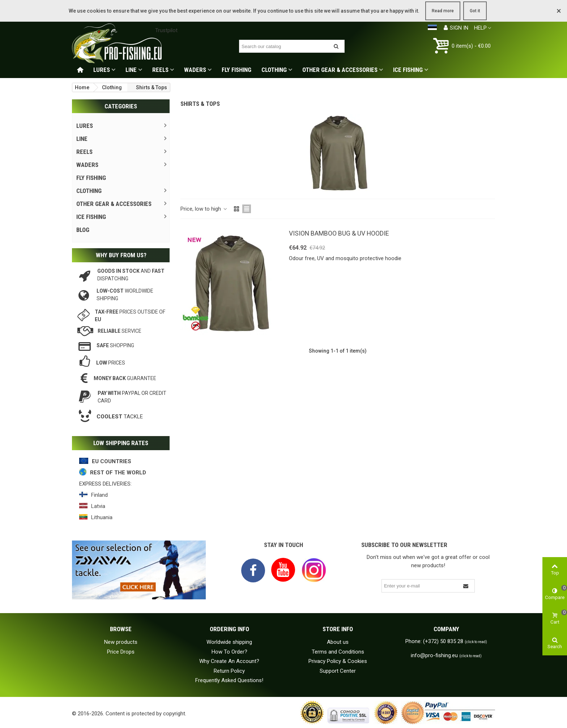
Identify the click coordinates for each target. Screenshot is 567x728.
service (120, 331)
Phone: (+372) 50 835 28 (446, 641)
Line (131, 70)
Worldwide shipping (229, 642)
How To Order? (229, 652)
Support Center (338, 671)
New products (121, 642)
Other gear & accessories (340, 70)
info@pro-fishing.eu (446, 655)
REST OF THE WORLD (118, 473)
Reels (160, 70)
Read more (443, 11)
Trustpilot (166, 30)
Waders (195, 70)
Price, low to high (204, 209)
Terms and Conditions (338, 652)
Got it (475, 11)
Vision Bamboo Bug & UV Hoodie (339, 233)
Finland (99, 495)
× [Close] (559, 11)
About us (338, 642)
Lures (102, 70)
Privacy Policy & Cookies (338, 661)
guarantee (125, 378)
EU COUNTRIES (112, 461)
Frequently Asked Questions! (229, 680)
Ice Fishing (408, 70)
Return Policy (229, 671)
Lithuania (102, 517)
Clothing (274, 70)
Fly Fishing (236, 70)
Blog (83, 230)
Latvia (98, 506)
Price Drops (121, 652)
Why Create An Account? (229, 661)
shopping (115, 345)
